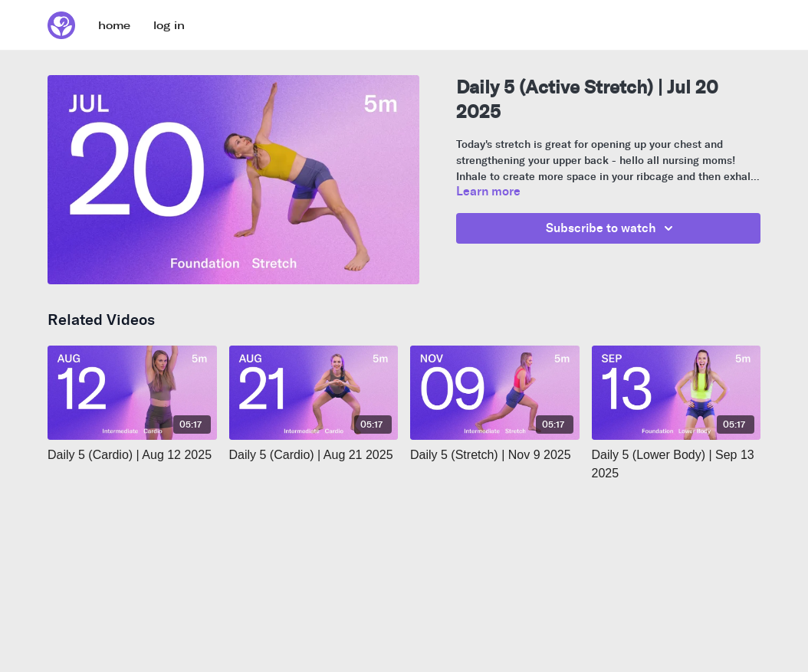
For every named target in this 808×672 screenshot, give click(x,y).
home (114, 26)
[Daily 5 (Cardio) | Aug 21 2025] (314, 455)
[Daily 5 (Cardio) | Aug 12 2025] (132, 455)
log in (169, 26)
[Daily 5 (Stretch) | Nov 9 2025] (495, 455)
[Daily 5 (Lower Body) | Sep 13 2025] (677, 464)
